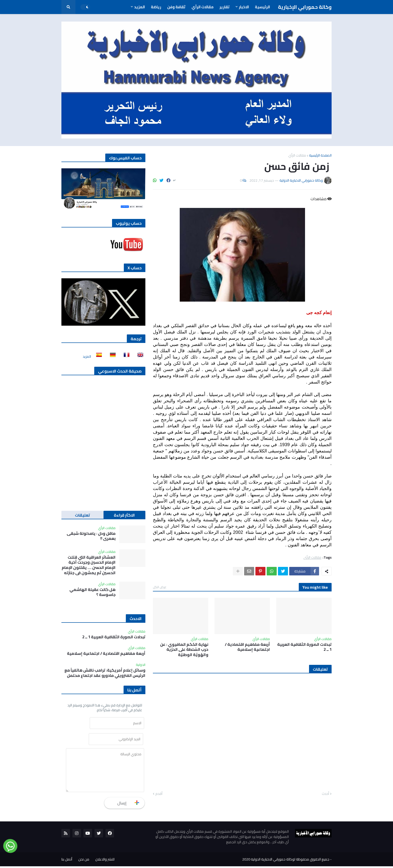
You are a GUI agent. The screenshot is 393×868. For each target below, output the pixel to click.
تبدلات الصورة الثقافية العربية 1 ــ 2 (304, 647)
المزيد (87, 356)
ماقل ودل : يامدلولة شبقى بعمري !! (91, 536)
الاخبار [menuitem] (244, 7)
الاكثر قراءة (124, 515)
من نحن (84, 861)
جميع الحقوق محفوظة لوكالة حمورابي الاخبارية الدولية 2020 (286, 861)
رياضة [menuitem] (156, 7)
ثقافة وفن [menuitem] (176, 7)
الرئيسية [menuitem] (262, 7)
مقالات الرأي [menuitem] (203, 7)
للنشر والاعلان (105, 861)
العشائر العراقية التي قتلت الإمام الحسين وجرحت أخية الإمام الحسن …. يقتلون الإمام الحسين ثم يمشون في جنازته (89, 565)
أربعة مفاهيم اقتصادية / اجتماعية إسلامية (247, 647)
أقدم (159, 794)
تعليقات (82, 515)
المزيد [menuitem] (139, 7)
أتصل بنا (67, 861)
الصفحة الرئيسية (320, 155)
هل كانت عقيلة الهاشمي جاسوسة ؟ (92, 592)
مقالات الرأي (297, 155)
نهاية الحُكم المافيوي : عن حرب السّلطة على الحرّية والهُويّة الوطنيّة (184, 650)
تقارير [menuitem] (225, 7)
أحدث (325, 794)
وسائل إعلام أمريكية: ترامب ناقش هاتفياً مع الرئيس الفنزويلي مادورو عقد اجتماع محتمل (105, 673)
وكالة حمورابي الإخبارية (305, 7)
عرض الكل (160, 587)
